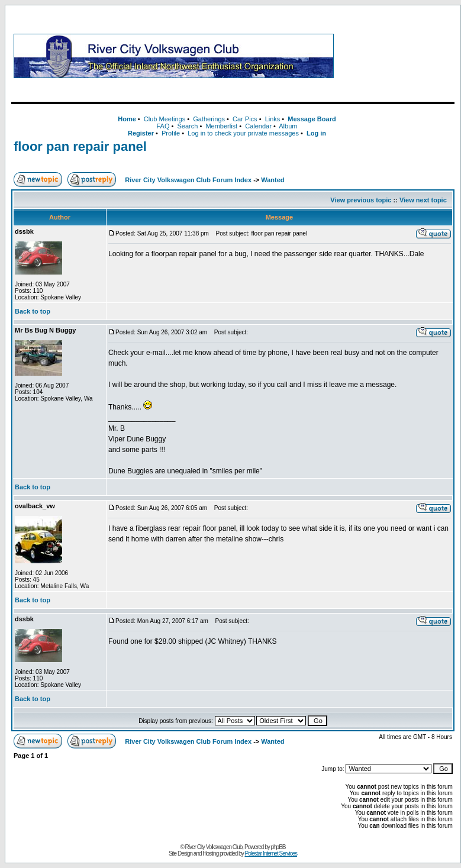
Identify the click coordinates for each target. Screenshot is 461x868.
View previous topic (361, 200)
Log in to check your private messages (243, 133)
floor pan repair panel (80, 146)
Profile (171, 133)
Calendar (258, 126)
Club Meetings (165, 119)
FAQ (163, 126)
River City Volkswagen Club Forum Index (188, 180)
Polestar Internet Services (271, 854)
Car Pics (245, 119)
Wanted (273, 180)
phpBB (278, 847)
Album (288, 126)
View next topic (423, 200)
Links (273, 119)
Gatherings (209, 119)
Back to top (33, 311)
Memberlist (221, 126)
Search (187, 126)
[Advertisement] (396, 56)
